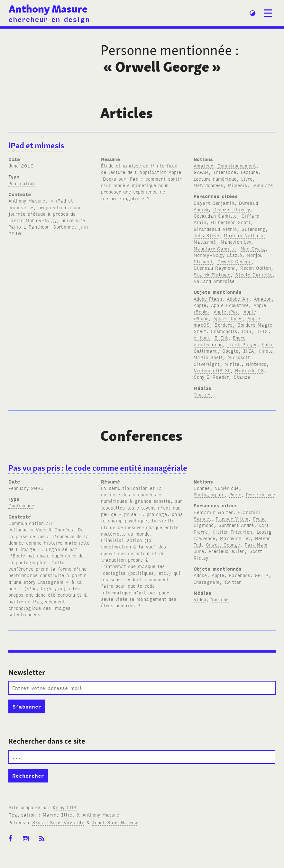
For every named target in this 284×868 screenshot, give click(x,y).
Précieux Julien (227, 551)
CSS (247, 331)
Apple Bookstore (230, 305)
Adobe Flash (208, 298)
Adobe (200, 575)
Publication (22, 183)
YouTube (220, 599)
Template (262, 185)
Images (203, 394)
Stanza (242, 377)
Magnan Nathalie (244, 235)
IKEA (248, 351)
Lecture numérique (215, 179)
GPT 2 (262, 575)
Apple (200, 305)
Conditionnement (237, 165)
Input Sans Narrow (115, 822)
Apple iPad (226, 311)
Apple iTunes (228, 318)
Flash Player (242, 344)
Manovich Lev (236, 242)
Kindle (266, 351)
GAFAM (201, 172)
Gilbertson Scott (231, 222)
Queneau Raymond (215, 268)
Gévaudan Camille (215, 216)
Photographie (209, 494)
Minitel (233, 364)
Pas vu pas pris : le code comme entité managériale (98, 468)
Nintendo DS (250, 370)
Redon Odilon (256, 268)
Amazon (263, 298)
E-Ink (221, 337)
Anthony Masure (48, 9)
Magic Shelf (208, 357)
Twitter (233, 582)
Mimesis (238, 185)
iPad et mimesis (36, 145)
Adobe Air (238, 298)
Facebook (239, 575)
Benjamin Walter (213, 512)
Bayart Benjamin (214, 203)
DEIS (262, 331)
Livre (247, 179)
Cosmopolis (224, 331)
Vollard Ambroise (214, 281)
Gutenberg (253, 229)
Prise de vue (261, 494)
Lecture (249, 172)
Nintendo (256, 364)
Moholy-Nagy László (218, 255)
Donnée (202, 488)
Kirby (65, 807)
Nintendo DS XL (212, 370)
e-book (202, 337)
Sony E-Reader (211, 377)
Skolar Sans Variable (58, 822)
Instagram (206, 582)
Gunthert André (236, 525)
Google (230, 351)
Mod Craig (253, 248)
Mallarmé (205, 242)
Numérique (227, 488)
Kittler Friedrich (232, 532)
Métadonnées (208, 185)
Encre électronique (220, 341)
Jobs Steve (206, 235)
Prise (235, 494)
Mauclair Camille (215, 248)
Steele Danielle (254, 274)
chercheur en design (49, 19)
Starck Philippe (212, 274)
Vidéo (200, 599)
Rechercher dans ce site (47, 741)
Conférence (21, 505)
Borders (224, 325)
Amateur (203, 165)
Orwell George (234, 261)
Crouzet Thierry (232, 209)
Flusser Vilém (232, 518)
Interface (225, 172)
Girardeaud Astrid (215, 229)
